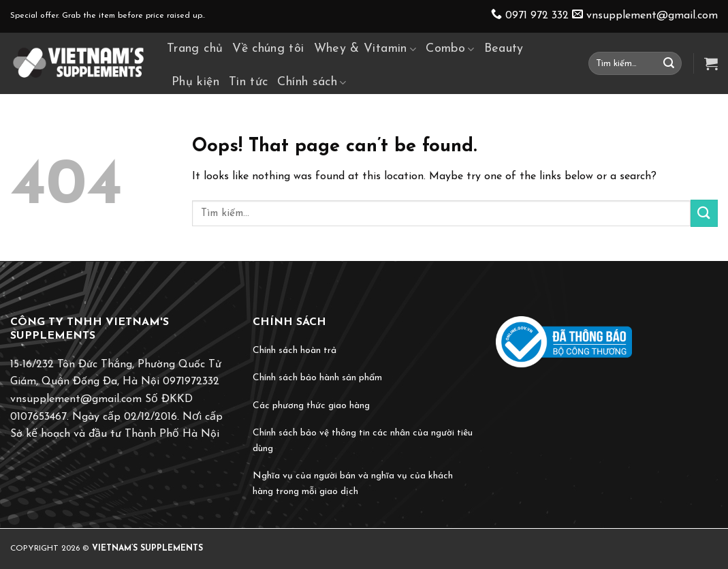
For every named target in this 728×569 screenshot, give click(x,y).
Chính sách (312, 82)
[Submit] (669, 63)
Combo (450, 49)
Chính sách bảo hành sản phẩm (317, 378)
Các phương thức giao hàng (311, 406)
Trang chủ (195, 49)
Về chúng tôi (268, 49)
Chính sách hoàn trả (295, 351)
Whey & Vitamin (365, 49)
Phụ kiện (195, 82)
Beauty (504, 49)
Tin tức (249, 82)
